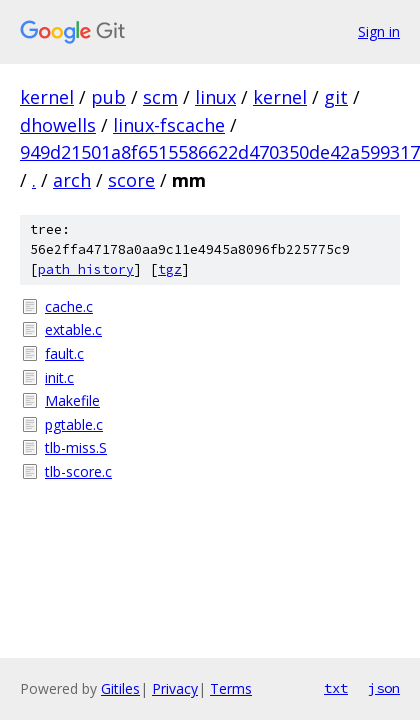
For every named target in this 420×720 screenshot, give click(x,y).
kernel (47, 97)
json (384, 688)
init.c (59, 377)
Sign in (379, 31)
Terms (231, 688)
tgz (170, 269)
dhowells (58, 125)
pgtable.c (74, 424)
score (131, 180)
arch (72, 180)
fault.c (64, 353)
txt (336, 688)
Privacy (175, 688)
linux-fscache (169, 125)
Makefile (72, 400)
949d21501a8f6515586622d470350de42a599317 (220, 152)
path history (86, 269)
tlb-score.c (78, 471)
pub (108, 97)
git (336, 97)
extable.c (73, 329)
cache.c (69, 306)
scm (160, 97)
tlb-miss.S (76, 447)
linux (215, 97)
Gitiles (120, 688)
